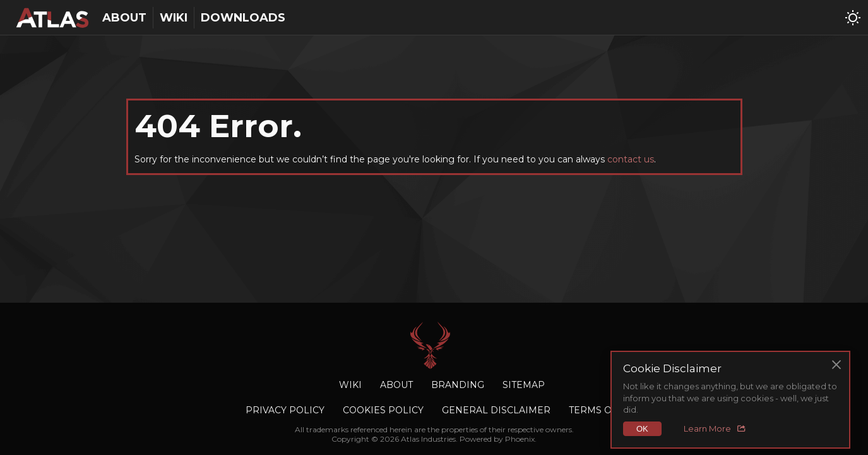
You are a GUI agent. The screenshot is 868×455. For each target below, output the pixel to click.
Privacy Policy (285, 410)
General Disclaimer (496, 410)
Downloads (243, 18)
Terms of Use (604, 410)
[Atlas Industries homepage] (52, 18)
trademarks (327, 429)
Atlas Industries (434, 345)
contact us (631, 159)
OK (642, 429)
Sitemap (524, 385)
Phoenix (520, 439)
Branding (458, 385)
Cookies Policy (383, 410)
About (124, 18)
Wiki (174, 18)
